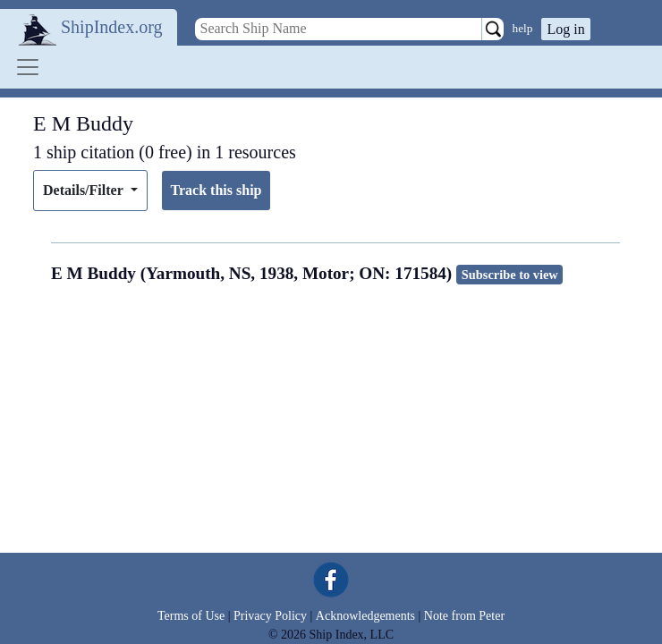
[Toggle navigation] (28, 67)
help (523, 28)
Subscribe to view (510, 275)
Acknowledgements (365, 616)
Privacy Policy (270, 616)
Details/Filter (85, 190)
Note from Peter (464, 616)
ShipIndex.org (112, 27)
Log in (565, 29)
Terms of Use (191, 616)
